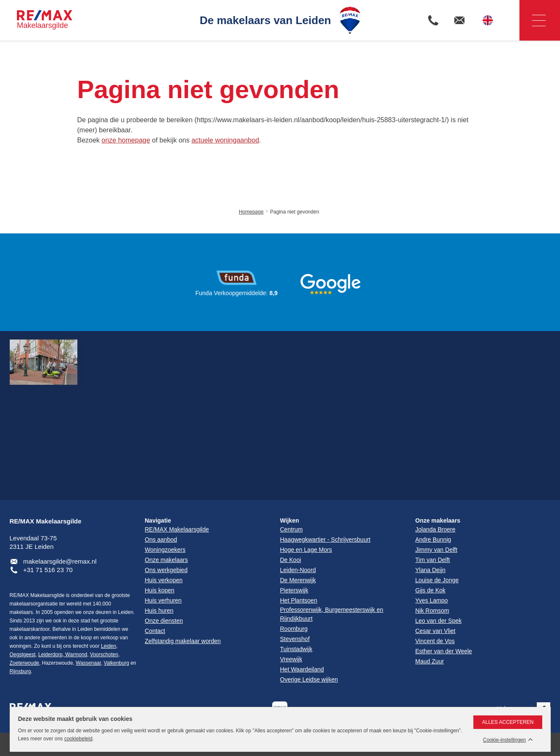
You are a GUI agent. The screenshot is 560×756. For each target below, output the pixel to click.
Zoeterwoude (25, 663)
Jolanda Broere (436, 529)
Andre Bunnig (433, 540)
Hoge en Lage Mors (306, 550)
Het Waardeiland (302, 669)
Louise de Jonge (437, 580)
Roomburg (294, 629)
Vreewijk (291, 659)
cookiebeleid (78, 739)
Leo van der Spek (439, 621)
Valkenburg (117, 663)
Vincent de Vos (435, 641)
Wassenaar (88, 663)
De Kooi (291, 560)
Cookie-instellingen (504, 740)
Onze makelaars (438, 520)
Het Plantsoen (299, 600)
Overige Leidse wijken (309, 679)
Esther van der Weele (444, 651)
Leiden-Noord (298, 570)
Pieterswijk (294, 590)
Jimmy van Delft (437, 550)
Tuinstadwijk (296, 649)
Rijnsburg (20, 671)
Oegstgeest (23, 655)
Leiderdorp (51, 655)
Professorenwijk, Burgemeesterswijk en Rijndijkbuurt (332, 614)
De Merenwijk (298, 580)
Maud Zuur (430, 661)
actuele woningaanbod (225, 140)
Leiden (109, 646)
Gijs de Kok (431, 590)
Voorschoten (104, 655)
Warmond (75, 655)
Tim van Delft (433, 560)
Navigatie (533, 21)
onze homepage (126, 140)
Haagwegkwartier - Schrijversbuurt (325, 540)
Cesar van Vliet (436, 631)
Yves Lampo (432, 600)
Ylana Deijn (431, 570)
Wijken (290, 520)
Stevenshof (295, 639)
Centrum (292, 529)
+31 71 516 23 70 (48, 570)
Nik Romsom (432, 611)
